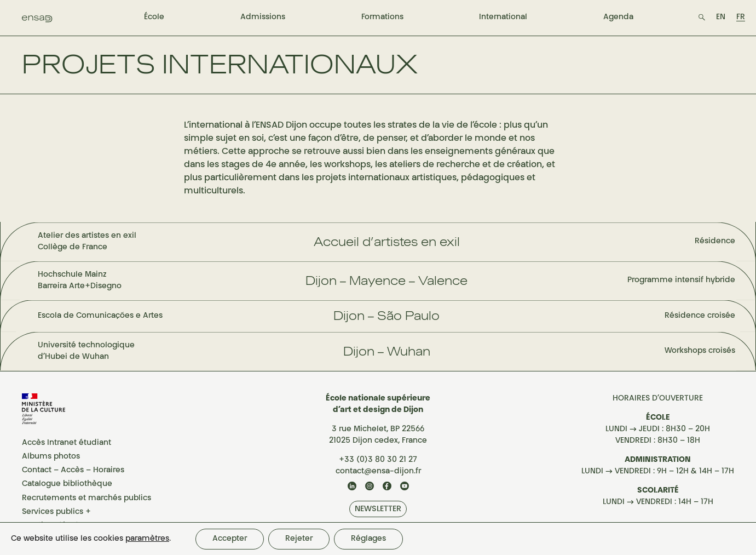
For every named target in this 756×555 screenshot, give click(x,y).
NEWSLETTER (378, 509)
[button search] (702, 18)
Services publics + (56, 512)
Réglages (368, 539)
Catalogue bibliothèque (67, 484)
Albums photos (51, 457)
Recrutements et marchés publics (86, 499)
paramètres (147, 539)
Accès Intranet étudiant (67, 443)
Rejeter (299, 539)
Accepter (230, 539)
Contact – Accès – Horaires (73, 471)
